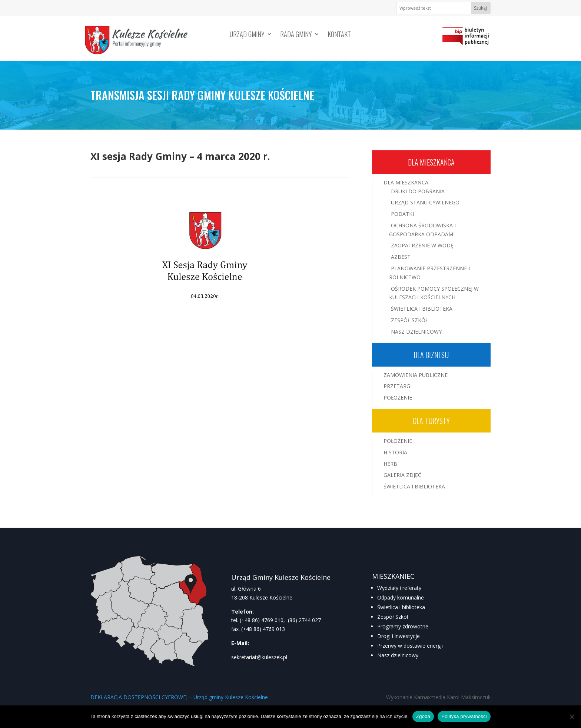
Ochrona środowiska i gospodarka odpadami (422, 230)
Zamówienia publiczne (416, 375)
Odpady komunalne (401, 597)
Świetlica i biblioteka (401, 607)
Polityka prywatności (464, 716)
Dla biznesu (431, 355)
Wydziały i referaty (399, 588)
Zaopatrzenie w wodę (422, 245)
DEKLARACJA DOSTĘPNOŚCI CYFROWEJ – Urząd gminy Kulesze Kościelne (179, 697)
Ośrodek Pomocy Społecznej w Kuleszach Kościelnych (434, 293)
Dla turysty (431, 421)
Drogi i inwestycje (399, 636)
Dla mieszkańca (431, 162)
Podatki (402, 214)
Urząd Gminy (247, 35)
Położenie (398, 398)
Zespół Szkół (409, 320)
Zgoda (423, 716)
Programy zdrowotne (403, 626)
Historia (395, 452)
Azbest (401, 257)
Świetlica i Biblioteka (422, 309)
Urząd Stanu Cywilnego (425, 202)
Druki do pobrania (418, 191)
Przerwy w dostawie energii (410, 646)
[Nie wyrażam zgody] (572, 717)
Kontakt (339, 35)
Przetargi (398, 386)
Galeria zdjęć (402, 475)
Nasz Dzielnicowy (416, 332)
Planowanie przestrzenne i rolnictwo (429, 273)
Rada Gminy (296, 35)
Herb (390, 464)
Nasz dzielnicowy (398, 655)
